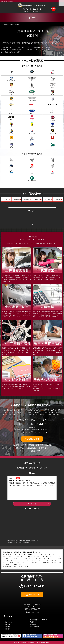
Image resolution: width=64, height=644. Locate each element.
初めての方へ (9, 622)
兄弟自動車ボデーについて (39, 620)
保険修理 (8, 627)
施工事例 (33, 622)
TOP (6, 620)
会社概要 (33, 624)
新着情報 (8, 629)
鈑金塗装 (8, 624)
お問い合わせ (34, 627)
